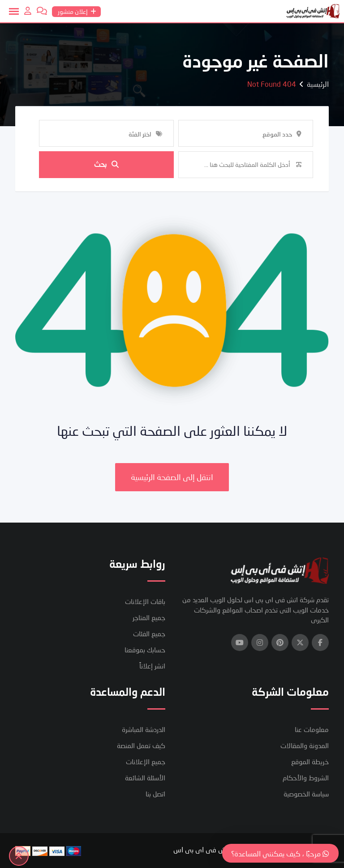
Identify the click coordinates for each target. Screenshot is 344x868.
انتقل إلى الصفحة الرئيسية (172, 477)
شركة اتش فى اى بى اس (211, 849)
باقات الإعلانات (145, 601)
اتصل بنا (155, 794)
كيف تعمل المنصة (141, 745)
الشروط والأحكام (306, 778)
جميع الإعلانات (146, 762)
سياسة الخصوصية (306, 794)
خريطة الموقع (310, 762)
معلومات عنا (312, 729)
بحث (106, 164)
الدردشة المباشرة (144, 729)
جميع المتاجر (149, 617)
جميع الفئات (149, 634)
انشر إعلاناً (152, 666)
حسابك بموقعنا (145, 650)
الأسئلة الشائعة (145, 778)
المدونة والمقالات (305, 745)
